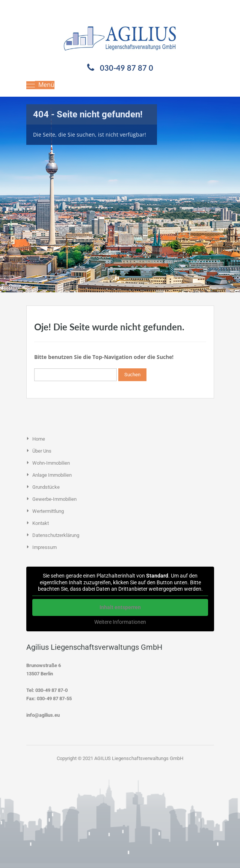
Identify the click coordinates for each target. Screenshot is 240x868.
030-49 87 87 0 (127, 68)
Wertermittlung (48, 511)
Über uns (42, 451)
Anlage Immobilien (52, 475)
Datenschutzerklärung (56, 535)
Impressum (45, 547)
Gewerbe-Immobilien (54, 499)
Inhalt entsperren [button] (120, 607)
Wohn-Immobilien (51, 463)
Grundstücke (46, 487)
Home (39, 439)
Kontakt (41, 523)
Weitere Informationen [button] (120, 622)
